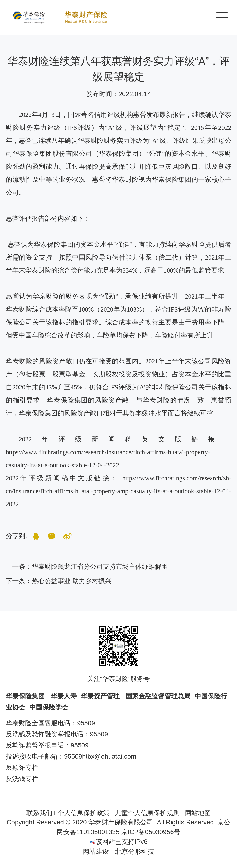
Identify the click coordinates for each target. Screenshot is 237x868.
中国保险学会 (49, 707)
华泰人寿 (64, 696)
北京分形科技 (135, 851)
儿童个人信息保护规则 (147, 813)
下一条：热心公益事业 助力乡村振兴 (59, 581)
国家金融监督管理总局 (158, 696)
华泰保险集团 (26, 696)
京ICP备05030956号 (151, 832)
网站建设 (96, 851)
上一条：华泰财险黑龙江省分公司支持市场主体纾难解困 (87, 567)
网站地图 (198, 813)
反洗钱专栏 (22, 779)
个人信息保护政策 (84, 813)
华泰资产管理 (101, 696)
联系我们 (39, 813)
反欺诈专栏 (22, 768)
